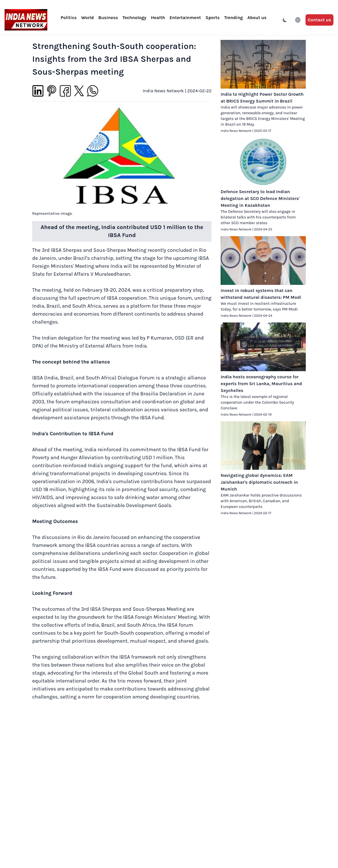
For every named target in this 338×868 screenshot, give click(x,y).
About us (257, 18)
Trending (234, 18)
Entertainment (185, 18)
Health (158, 18)
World (87, 18)
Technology (135, 18)
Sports (212, 18)
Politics (69, 18)
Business (108, 18)
